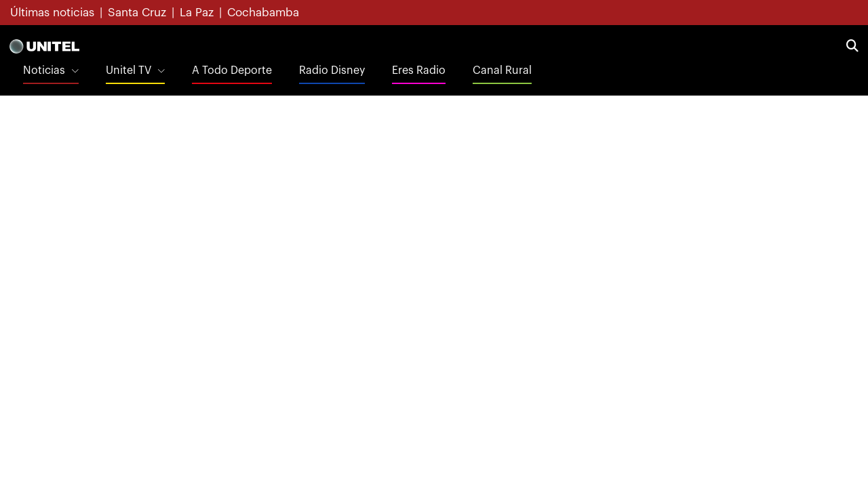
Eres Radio (419, 70)
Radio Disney (332, 70)
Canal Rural (502, 70)
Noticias (44, 70)
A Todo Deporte (232, 70)
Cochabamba (263, 13)
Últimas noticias (52, 13)
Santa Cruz (137, 13)
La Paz (197, 13)
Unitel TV (129, 70)
